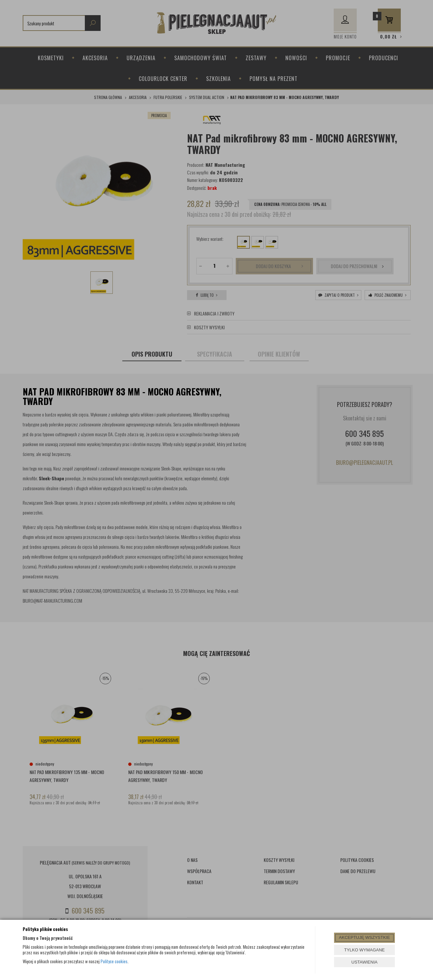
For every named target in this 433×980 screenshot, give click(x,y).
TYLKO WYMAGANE (365, 950)
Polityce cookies (114, 961)
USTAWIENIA (364, 962)
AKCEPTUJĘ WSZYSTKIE (364, 937)
